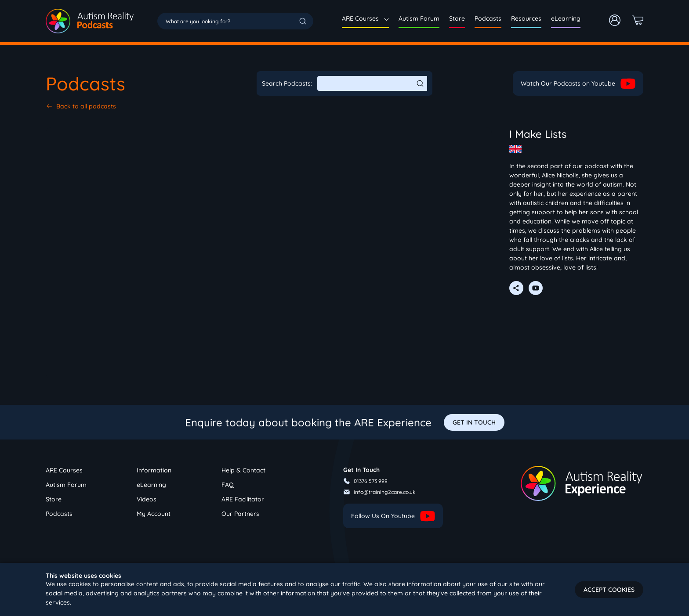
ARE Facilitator (243, 499)
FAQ (228, 485)
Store (457, 18)
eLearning (566, 18)
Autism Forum (419, 18)
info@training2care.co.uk (379, 492)
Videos (147, 499)
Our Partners (240, 514)
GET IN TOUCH (474, 422)
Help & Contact (243, 470)
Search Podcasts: (287, 83)
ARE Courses (365, 18)
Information (154, 470)
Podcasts (488, 18)
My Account (154, 514)
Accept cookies (609, 590)
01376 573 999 (365, 481)
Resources (526, 18)
